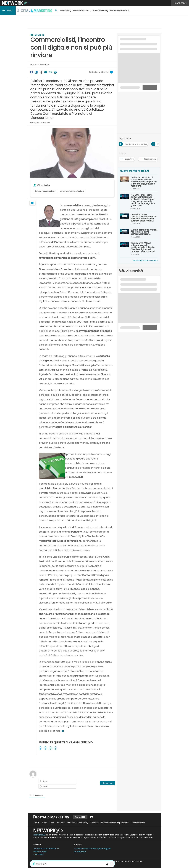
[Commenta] (107, 783)
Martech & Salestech (120, 10)
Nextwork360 (39, 835)
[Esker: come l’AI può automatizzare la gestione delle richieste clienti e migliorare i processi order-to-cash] (139, 249)
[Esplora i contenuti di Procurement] (148, 158)
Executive (45, 64)
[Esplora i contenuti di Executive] (127, 158)
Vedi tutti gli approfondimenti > (145, 261)
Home (33, 64)
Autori (44, 823)
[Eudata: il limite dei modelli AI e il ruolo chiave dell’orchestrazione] (139, 233)
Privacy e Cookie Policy (78, 823)
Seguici (80, 817)
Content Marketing (99, 10)
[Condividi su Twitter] (41, 72)
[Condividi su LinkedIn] (36, 72)
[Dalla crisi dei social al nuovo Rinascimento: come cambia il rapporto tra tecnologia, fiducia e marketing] (139, 183)
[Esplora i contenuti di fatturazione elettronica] (134, 143)
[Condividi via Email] (46, 72)
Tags (52, 823)
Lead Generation (81, 10)
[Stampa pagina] (55, 72)
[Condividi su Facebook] (31, 72)
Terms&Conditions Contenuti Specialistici (110, 823)
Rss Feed (61, 823)
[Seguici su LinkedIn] (92, 817)
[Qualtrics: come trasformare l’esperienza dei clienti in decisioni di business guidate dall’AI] (139, 219)
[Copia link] (51, 72)
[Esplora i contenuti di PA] (157, 143)
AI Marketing (66, 10)
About (36, 823)
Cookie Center (138, 823)
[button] (8, 10)
